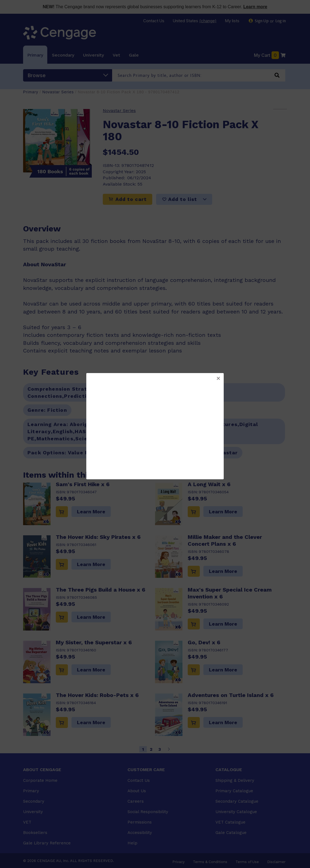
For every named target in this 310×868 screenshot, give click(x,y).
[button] (218, 379)
